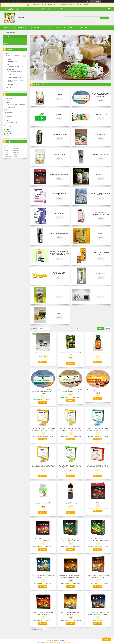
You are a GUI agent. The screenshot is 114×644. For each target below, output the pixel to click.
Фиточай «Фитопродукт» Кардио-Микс (98, 502)
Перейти (59, 99)
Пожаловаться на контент (52, 642)
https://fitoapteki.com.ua (10, 122)
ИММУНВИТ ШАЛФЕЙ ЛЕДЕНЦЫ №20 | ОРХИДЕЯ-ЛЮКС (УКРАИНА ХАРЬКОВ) (43, 466)
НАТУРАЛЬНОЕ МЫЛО (101, 293)
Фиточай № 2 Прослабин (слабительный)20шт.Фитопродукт (98, 540)
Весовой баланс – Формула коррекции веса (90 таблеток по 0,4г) (43, 503)
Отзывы (6, 43)
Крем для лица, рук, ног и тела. (59, 194)
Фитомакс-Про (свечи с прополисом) (98, 390)
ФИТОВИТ (59, 95)
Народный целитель (101, 115)
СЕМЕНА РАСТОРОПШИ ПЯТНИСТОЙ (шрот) (70, 354)
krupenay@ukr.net (9, 127)
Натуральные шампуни (59, 135)
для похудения (59, 214)
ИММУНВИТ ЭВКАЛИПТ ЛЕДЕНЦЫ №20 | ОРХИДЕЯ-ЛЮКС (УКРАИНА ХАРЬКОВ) (70, 466)
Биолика (101, 234)
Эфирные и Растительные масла (101, 253)
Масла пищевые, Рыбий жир (59, 234)
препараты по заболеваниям (79, 28)
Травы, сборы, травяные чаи (59, 174)
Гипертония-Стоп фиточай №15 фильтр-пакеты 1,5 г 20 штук (43, 613)
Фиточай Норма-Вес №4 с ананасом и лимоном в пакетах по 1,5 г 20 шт (98, 613)
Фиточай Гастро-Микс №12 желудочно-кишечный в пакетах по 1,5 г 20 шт (71, 576)
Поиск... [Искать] (105, 18)
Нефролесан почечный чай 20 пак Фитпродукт (71, 613)
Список (108, 328)
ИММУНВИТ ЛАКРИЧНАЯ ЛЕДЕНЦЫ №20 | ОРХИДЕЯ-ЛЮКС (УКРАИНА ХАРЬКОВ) (98, 466)
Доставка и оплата (47, 28)
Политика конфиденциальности (68, 642)
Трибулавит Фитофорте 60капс (43, 353)
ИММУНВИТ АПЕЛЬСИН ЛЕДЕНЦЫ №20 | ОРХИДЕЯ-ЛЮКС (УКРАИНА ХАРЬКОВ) (43, 429)
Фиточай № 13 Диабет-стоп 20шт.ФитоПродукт (43, 540)
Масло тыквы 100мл (98, 353)
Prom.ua (65, 641)
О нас (28, 28)
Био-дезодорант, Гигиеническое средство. (101, 214)
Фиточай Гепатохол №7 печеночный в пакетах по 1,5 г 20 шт (98, 576)
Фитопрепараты (101, 135)
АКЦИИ (58, 28)
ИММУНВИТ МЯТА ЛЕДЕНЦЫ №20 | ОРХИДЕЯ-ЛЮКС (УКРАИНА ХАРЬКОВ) (98, 429)
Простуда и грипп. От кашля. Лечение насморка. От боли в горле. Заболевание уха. (59, 253)
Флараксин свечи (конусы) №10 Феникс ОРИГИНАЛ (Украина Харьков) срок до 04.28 (43, 391)
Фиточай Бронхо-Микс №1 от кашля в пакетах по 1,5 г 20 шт (43, 576)
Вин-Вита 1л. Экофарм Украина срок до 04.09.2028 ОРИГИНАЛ (71, 503)
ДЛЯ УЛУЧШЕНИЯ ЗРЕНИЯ (101, 154)
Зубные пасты (101, 273)
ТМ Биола (59, 115)
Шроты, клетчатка (59, 154)
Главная (7, 28)
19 (77, 328)
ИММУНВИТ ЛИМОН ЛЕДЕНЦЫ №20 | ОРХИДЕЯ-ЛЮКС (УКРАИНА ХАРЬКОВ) (70, 429)
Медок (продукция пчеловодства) (59, 273)
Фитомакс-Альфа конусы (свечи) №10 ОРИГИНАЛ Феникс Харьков (70, 391)
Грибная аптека (59, 293)
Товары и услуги (17, 28)
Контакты (36, 28)
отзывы (65, 28)
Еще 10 (9, 87)
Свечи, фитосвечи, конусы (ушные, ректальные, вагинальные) (101, 95)
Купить (44, 362)
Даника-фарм (101, 174)
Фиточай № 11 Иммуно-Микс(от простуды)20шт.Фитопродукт (71, 540)
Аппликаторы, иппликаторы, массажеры (101, 194)
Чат (107, 639)
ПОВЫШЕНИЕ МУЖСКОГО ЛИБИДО (59, 313)
